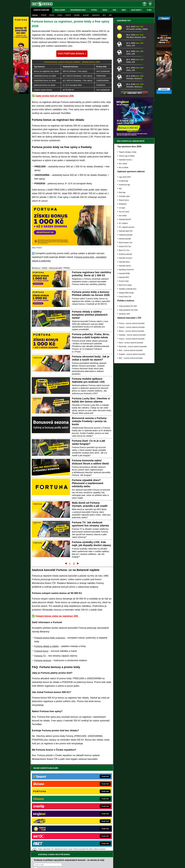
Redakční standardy (53, 864)
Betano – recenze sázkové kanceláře (131, 421)
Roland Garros (124, 290)
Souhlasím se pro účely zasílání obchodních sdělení (66, 783)
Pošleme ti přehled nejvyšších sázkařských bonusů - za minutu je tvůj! (69, 774)
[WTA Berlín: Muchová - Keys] (121, 126)
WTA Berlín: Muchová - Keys (136, 127)
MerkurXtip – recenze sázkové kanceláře (133, 436)
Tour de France (124, 301)
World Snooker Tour (126, 332)
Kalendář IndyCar (125, 355)
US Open (122, 298)
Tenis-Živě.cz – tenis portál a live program (51, 813)
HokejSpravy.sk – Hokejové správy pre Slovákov (89, 821)
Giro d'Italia (123, 305)
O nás (33, 864)
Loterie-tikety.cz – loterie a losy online (85, 809)
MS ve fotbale (124, 257)
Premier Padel (124, 371)
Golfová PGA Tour (125, 336)
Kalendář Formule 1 (126, 250)
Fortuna (35, 15)
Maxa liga (122, 282)
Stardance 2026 (124, 404)
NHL (120, 278)
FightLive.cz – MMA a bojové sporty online (51, 801)
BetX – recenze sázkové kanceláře (131, 440)
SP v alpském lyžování (127, 317)
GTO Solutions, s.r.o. (132, 864)
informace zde (76, 853)
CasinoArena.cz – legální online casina (50, 832)
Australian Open (124, 286)
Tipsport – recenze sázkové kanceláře (132, 417)
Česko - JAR (130, 135)
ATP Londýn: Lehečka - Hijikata (137, 119)
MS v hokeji (123, 253)
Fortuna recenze (43, 660)
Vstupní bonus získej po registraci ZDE (57, 616)
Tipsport (44, 15)
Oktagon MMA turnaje (126, 382)
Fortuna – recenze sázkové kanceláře (132, 413)
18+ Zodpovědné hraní (113, 864)
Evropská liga (123, 271)
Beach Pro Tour (124, 340)
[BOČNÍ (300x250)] (133, 226)
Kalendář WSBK (124, 363)
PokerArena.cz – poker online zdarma (49, 824)
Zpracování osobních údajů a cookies (90, 864)
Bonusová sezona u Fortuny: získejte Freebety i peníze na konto (90, 421)
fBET (110, 15)
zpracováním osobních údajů (57, 783)
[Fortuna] (21, 93)
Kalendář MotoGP (125, 309)
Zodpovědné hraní (136, 842)
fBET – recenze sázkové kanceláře (131, 448)
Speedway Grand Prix (126, 359)
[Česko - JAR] (121, 134)
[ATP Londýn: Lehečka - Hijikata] (121, 117)
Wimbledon (123, 294)
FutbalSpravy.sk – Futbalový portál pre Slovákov (89, 824)
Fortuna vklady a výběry (47, 646)
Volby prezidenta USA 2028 (128, 400)
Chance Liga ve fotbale (127, 246)
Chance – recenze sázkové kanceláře (132, 429)
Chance (60, 15)
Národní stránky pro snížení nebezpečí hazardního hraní (123, 858)
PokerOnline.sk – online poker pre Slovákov (87, 832)
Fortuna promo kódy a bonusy (50, 638)
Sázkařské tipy (124, 110)
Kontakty (40, 864)
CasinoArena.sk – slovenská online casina (87, 828)
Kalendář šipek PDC (126, 321)
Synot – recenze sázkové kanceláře (131, 432)
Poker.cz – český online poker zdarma (49, 828)
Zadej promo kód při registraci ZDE (55, 96)
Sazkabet (86, 15)
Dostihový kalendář (125, 344)
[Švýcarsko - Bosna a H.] (121, 167)
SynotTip (68, 15)
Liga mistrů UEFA (125, 267)
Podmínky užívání (68, 864)
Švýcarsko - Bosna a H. (134, 168)
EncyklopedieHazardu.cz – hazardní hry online (88, 801)
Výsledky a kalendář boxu (128, 379)
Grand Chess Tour (125, 386)
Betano (52, 15)
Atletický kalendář (125, 328)
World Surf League (125, 375)
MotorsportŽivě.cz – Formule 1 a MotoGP (51, 817)
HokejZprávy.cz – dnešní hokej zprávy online (52, 809)
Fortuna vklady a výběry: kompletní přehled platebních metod (90, 315)
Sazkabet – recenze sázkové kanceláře (132, 425)
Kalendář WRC (124, 367)
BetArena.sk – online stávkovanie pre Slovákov (89, 813)
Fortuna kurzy (41, 651)
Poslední (78, 563)
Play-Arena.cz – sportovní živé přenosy (50, 821)
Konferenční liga (124, 274)
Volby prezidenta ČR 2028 (128, 396)
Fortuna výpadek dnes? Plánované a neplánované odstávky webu (88, 483)
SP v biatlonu (123, 313)
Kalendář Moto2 (124, 352)
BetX (104, 15)
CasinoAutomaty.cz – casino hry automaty (87, 805)
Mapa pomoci (98, 858)
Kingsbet (77, 15)
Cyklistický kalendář (126, 325)
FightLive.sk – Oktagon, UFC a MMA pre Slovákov (90, 817)
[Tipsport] (164, 93)
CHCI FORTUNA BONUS (71, 54)
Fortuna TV (40, 656)
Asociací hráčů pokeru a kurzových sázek (47, 845)
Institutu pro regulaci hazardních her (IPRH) (93, 842)
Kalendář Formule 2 (126, 348)
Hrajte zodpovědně (38, 850)
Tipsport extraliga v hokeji (128, 242)
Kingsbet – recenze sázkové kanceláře (132, 444)
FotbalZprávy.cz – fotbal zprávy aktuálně (50, 805)
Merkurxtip (96, 15)
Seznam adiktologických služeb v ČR (80, 858)
